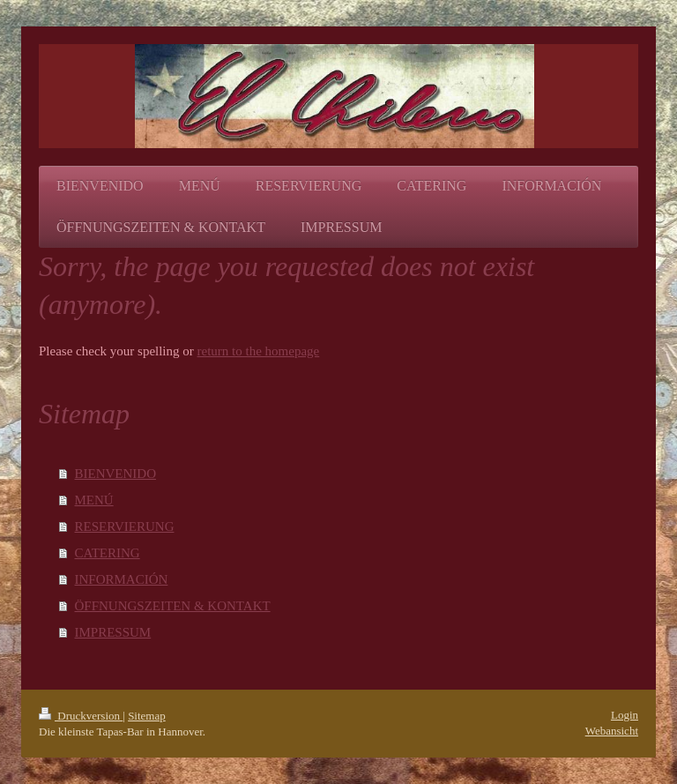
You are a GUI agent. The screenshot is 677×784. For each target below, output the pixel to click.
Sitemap (147, 716)
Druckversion (81, 716)
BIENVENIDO (115, 474)
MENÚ (94, 500)
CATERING (108, 553)
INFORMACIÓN (122, 579)
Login (625, 715)
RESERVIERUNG (125, 526)
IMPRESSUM (113, 632)
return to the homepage (259, 351)
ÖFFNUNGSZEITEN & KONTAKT (173, 606)
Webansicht (612, 731)
